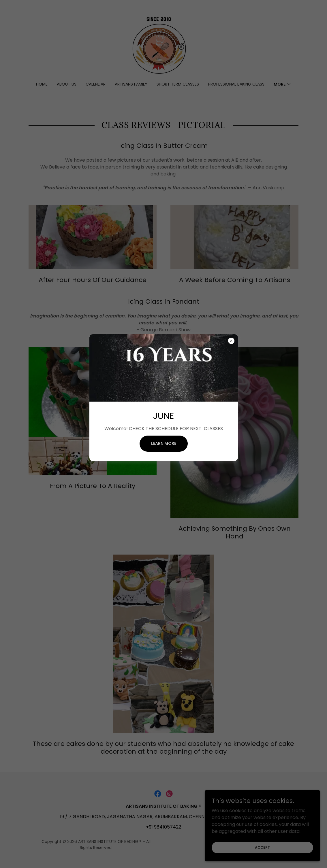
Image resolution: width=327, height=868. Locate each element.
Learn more (164, 443)
